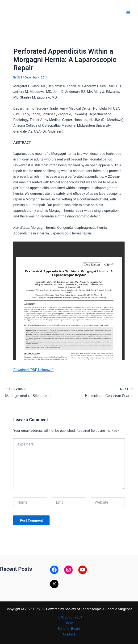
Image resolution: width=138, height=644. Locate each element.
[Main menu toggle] (128, 13)
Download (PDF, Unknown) (33, 370)
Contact (69, 634)
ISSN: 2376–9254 (69, 617)
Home (69, 623)
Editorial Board (69, 628)
